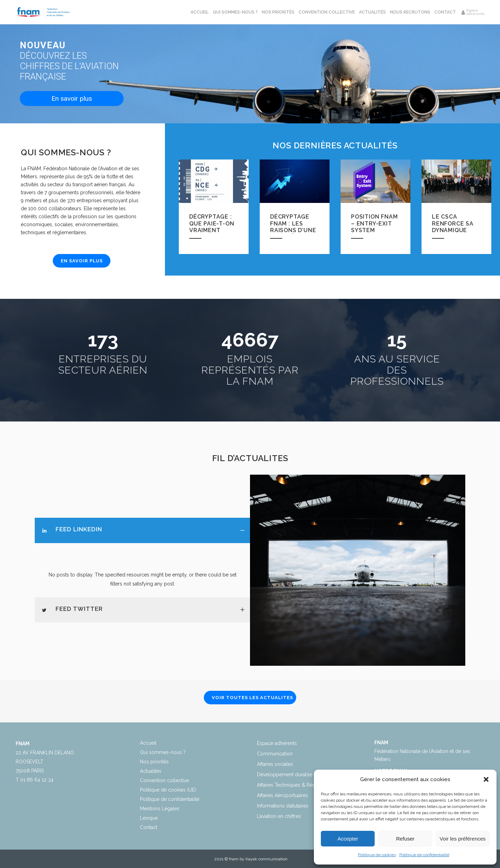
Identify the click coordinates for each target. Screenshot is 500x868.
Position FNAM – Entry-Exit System (374, 223)
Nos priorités (154, 762)
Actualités (151, 771)
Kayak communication (266, 859)
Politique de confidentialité (424, 855)
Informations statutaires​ (283, 806)
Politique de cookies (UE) (168, 790)
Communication (275, 754)
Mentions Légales (160, 809)
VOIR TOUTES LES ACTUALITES (252, 698)
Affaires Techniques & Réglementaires (299, 785)
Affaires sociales (275, 764)
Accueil (148, 743)
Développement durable (285, 775)
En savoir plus (72, 99)
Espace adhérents (277, 743)
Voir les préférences (463, 839)
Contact (149, 827)
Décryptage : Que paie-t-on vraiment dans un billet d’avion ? (212, 233)
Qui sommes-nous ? (163, 752)
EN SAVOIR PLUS (82, 261)
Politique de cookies (377, 855)
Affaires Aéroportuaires (282, 795)
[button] (486, 779)
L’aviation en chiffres (279, 816)
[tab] (142, 530)
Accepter (348, 839)
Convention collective (164, 780)
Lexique (149, 818)
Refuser (405, 839)
